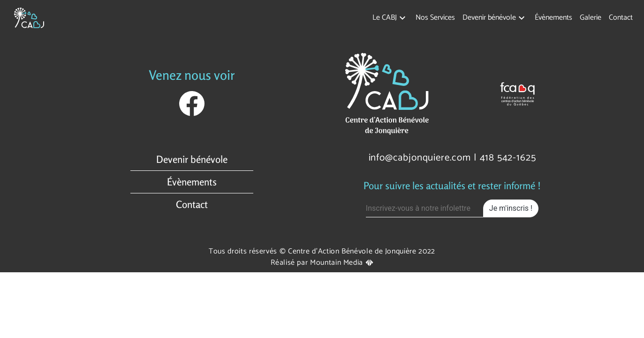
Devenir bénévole (192, 159)
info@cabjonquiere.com (420, 158)
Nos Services (435, 18)
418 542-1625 (508, 158)
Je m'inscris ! (511, 208)
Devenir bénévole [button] (489, 18)
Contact (621, 18)
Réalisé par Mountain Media (322, 263)
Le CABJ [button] (385, 18)
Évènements (553, 18)
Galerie (591, 18)
